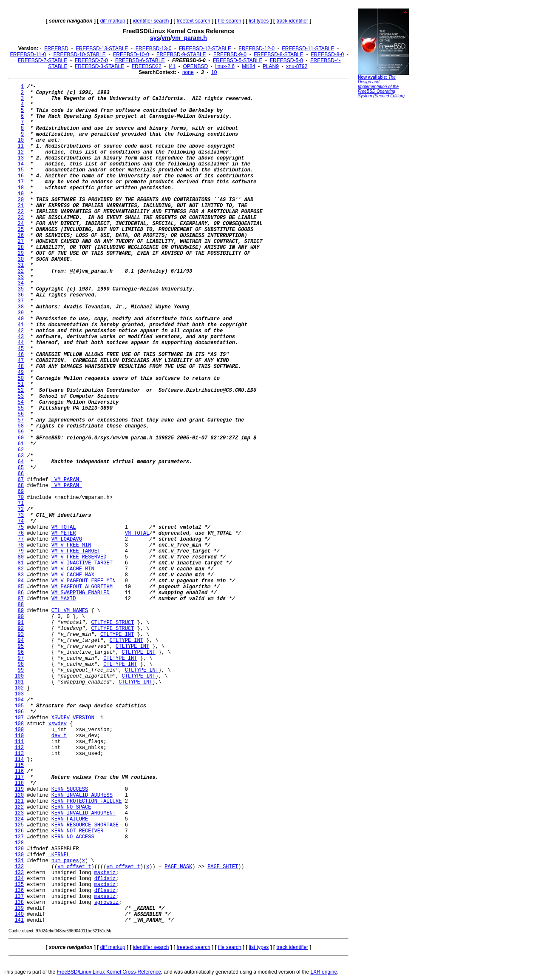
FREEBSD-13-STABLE (102, 48)
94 (21, 641)
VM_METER (64, 533)
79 (21, 551)
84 (21, 581)
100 (19, 676)
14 (21, 164)
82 (21, 569)
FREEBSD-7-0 (91, 60)
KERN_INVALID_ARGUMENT (84, 813)
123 (19, 813)
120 (19, 795)
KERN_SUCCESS (70, 789)
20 (21, 200)
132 (19, 867)
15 (21, 170)
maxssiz (105, 897)
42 (21, 331)
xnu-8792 (297, 66)
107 (19, 718)
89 (21, 611)
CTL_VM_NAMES (70, 611)
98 (21, 664)
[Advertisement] (383, 232)
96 (21, 652)
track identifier (292, 21)
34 (21, 283)
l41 (172, 66)
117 (19, 778)
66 (21, 474)
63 (21, 456)
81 (21, 563)
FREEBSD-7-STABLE (42, 60)
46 (21, 355)
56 (21, 414)
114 (19, 760)
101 (19, 682)
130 (19, 855)
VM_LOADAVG (67, 539)
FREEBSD (56, 48)
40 (21, 319)
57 (21, 420)
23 (21, 218)
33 (21, 277)
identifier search (151, 21)
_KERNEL (59, 855)
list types (259, 21)
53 (21, 396)
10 (214, 72)
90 (21, 617)
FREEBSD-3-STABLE (99, 66)
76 (21, 533)
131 (19, 861)
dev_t (59, 736)
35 (21, 289)
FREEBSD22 (147, 66)
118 (19, 783)
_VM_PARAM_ (67, 480)
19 (21, 194)
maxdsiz (105, 885)
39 (21, 313)
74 (21, 521)
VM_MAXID (64, 599)
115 (19, 766)
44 (21, 343)
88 (21, 605)
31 (21, 265)
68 (21, 486)
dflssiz (105, 891)
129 (19, 849)
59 (21, 432)
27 (21, 242)
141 (19, 920)
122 (19, 807)
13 (21, 158)
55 (21, 408)
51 (21, 385)
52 (21, 390)
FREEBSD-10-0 (131, 54)
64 (21, 462)
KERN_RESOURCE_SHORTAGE (85, 825)
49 (21, 373)
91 (21, 623)
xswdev (58, 724)
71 (21, 504)
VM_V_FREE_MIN (71, 545)
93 (21, 635)
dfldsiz (105, 879)
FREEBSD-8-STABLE (278, 54)
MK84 (248, 66)
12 (21, 152)
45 (21, 349)
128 (19, 843)
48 (21, 367)
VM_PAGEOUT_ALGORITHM (82, 587)
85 (21, 587)
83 (21, 575)
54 (21, 402)
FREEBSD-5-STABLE (238, 60)
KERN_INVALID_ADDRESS (82, 795)
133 (19, 873)
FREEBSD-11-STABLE (308, 48)
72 (21, 510)
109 (19, 730)
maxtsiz (105, 873)
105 (19, 706)
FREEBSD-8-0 (327, 54)
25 (21, 230)
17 (21, 182)
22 (21, 212)
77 (21, 539)
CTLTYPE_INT (117, 635)
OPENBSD (195, 66)
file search (230, 21)
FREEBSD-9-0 (230, 54)
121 (19, 801)
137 (19, 897)
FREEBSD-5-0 (286, 60)
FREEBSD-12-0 (256, 48)
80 (21, 557)
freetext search (194, 21)
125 (19, 825)
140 (19, 914)
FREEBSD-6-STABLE (140, 60)
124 (19, 819)
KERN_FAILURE (70, 819)
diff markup (113, 21)
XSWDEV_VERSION (73, 718)
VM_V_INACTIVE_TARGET (82, 563)
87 (21, 599)
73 (21, 516)
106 (19, 712)
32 (21, 271)
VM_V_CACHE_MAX (73, 575)
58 (21, 426)
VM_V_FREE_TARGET (76, 551)
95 (21, 647)
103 (19, 694)
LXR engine (324, 972)
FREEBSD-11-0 (28, 54)
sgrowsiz (107, 903)
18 (21, 188)
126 (19, 831)
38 (21, 307)
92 (21, 629)
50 (21, 379)
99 (21, 670)
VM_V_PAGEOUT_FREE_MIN (84, 581)
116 (19, 772)
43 (21, 337)
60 (21, 438)
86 (21, 593)
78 (21, 545)
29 (21, 254)
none (188, 72)
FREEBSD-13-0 (154, 48)
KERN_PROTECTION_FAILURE (87, 801)
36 (21, 295)
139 (19, 909)
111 (19, 742)
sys (155, 38)
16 (21, 176)
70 (21, 498)
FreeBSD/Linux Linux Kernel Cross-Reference (109, 972)
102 (19, 688)
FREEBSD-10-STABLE (80, 54)
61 (21, 444)
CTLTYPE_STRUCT (112, 623)
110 (19, 736)
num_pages (65, 861)
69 (21, 492)
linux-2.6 (225, 66)
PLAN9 (271, 66)
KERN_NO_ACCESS (73, 837)
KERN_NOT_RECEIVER (77, 831)
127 (19, 837)
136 (19, 891)
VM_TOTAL (64, 527)
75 (21, 527)
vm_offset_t (74, 867)
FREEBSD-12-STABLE (205, 48)
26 (21, 236)
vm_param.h (189, 38)
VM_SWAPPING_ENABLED (81, 593)
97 (21, 658)
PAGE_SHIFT (223, 867)
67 (21, 480)
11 (21, 146)
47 (21, 361)
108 (19, 724)
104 (19, 700)
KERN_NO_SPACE (71, 807)
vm (166, 38)
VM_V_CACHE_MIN (73, 569)
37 (21, 301)
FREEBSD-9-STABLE (181, 54)
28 (21, 248)
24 (21, 224)
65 (21, 468)
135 (19, 885)
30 (21, 259)
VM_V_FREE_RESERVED (79, 557)
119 (19, 789)
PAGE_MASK (178, 867)
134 (19, 879)
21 (21, 206)
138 (19, 903)
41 (21, 325)
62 (21, 450)
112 (19, 748)
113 (19, 754)
